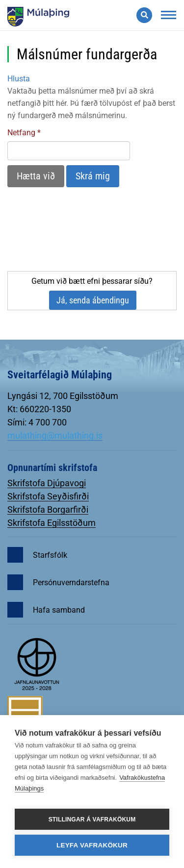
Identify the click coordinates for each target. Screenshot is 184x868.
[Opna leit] (144, 15)
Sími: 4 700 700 (37, 422)
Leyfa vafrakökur (92, 845)
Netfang (21, 133)
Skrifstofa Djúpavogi (47, 483)
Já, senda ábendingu (93, 300)
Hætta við (36, 176)
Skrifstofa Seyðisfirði (48, 496)
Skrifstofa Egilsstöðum (52, 523)
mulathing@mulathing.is (55, 435)
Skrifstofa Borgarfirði (48, 509)
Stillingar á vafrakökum (92, 819)
